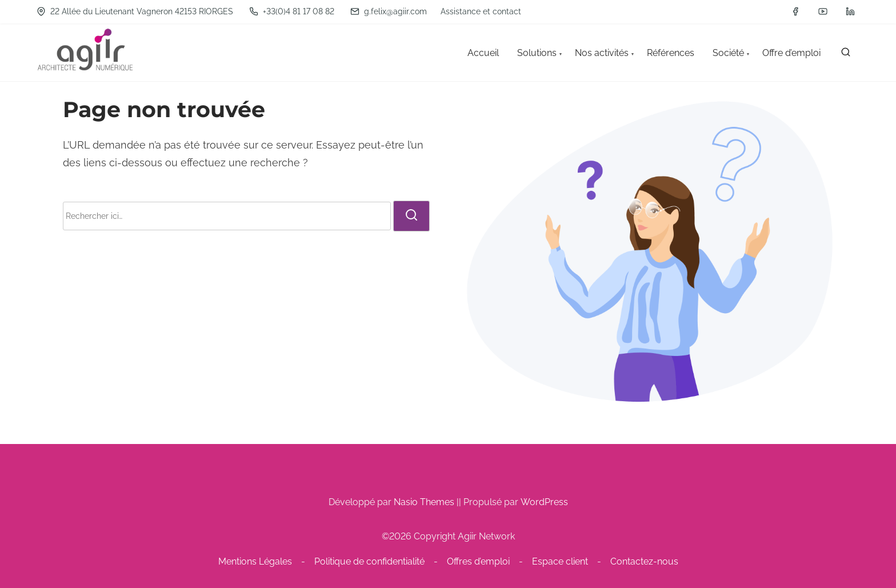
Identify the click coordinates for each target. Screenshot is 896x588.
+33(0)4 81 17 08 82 (292, 11)
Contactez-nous (644, 561)
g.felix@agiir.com (389, 11)
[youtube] (823, 11)
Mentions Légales (255, 561)
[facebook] (795, 11)
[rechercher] (846, 55)
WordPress (544, 502)
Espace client (560, 561)
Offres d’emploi (478, 561)
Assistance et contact (481, 11)
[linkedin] (850, 11)
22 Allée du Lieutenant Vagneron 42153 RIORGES (135, 11)
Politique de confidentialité (369, 561)
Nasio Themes (425, 502)
